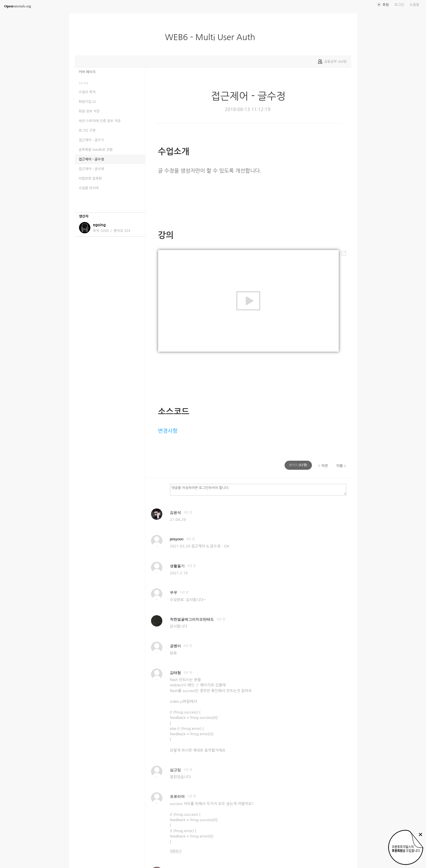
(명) (298, 465)
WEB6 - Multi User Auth (212, 37)
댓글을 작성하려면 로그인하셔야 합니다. (258, 490)
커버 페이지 (87, 72)
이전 (325, 466)
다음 (340, 466)
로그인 (399, 5)
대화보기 (176, 851)
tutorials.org (18, 6)
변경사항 (168, 431)
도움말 (414, 5)
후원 (386, 5)
